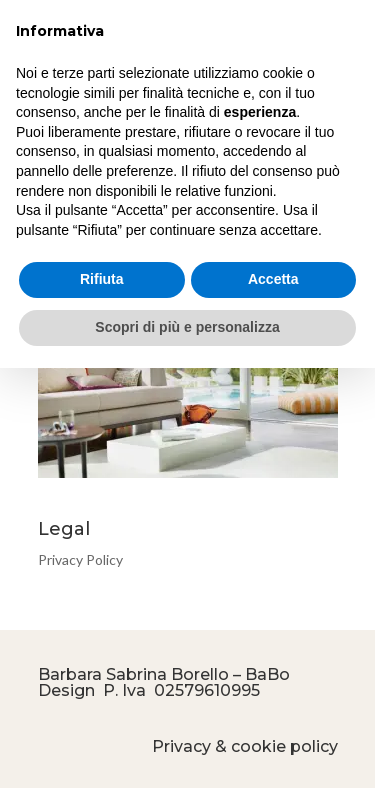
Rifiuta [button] (102, 279)
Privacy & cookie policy (245, 746)
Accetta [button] (273, 279)
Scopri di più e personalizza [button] (187, 327)
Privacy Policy (80, 559)
